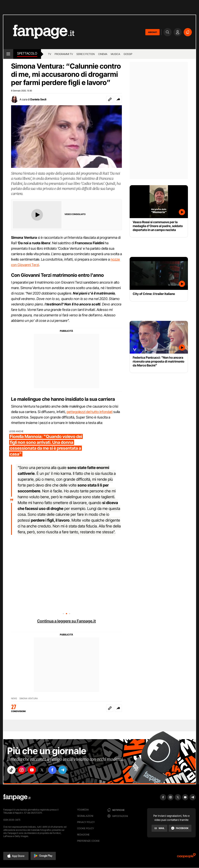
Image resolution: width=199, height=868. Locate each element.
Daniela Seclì (38, 99)
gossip (128, 54)
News (14, 699)
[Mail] (159, 828)
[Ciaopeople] (186, 857)
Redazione (83, 835)
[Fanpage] (17, 797)
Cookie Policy (86, 828)
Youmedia (83, 810)
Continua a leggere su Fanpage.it (66, 621)
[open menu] (8, 54)
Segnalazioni (85, 816)
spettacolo (27, 53)
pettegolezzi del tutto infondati (90, 412)
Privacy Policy (86, 822)
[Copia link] (110, 99)
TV (50, 54)
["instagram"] (23, 770)
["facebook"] (55, 770)
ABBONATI (152, 32)
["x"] (44, 770)
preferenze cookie (88, 841)
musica (115, 54)
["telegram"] (66, 770)
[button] (118, 99)
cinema (103, 54)
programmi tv (64, 54)
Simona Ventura (29, 699)
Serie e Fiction (86, 54)
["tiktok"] (12, 770)
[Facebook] (180, 828)
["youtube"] (33, 770)
